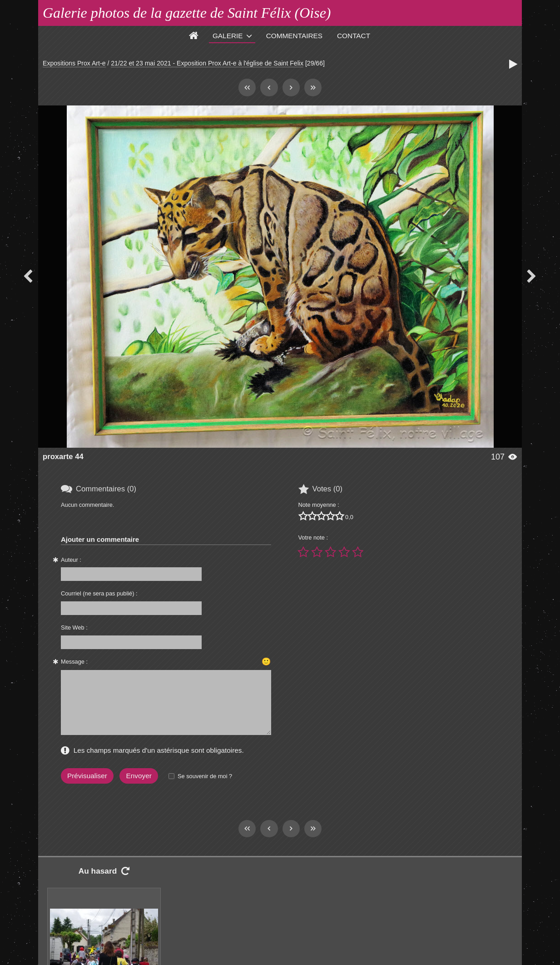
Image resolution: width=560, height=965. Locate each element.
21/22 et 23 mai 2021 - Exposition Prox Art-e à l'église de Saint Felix (207, 63)
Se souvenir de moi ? (205, 776)
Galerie (228, 36)
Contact (354, 36)
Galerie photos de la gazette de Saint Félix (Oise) (187, 13)
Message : (74, 662)
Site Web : (74, 627)
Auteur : (71, 560)
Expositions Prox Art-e (74, 63)
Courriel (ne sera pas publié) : (99, 593)
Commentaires (294, 36)
